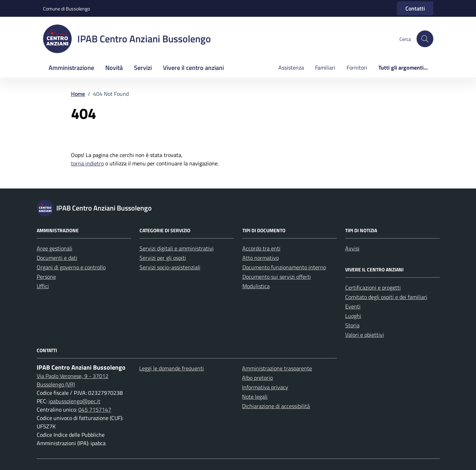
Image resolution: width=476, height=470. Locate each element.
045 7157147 (95, 410)
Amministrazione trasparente (277, 368)
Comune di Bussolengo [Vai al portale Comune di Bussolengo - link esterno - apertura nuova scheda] (66, 9)
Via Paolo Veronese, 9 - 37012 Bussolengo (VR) (73, 380)
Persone (46, 277)
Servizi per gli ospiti (163, 258)
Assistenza (291, 67)
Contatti (415, 8)
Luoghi (353, 316)
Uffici (43, 286)
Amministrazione (71, 68)
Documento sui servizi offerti (277, 277)
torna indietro (87, 163)
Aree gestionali (55, 248)
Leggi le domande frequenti (172, 368)
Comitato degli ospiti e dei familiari (386, 297)
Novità (114, 68)
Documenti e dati (57, 258)
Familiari (325, 67)
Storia (352, 325)
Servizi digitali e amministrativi (177, 248)
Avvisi (352, 248)
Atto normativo (261, 258)
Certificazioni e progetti (373, 287)
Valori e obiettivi (365, 335)
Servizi (143, 68)
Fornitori (357, 67)
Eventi (353, 306)
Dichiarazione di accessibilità (276, 406)
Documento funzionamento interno (284, 267)
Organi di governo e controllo (71, 267)
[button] (425, 39)
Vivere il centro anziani (193, 68)
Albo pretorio (257, 378)
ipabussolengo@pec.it (74, 401)
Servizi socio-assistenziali (170, 267)
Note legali (255, 397)
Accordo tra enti (261, 248)
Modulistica (256, 286)
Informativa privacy (265, 387)
